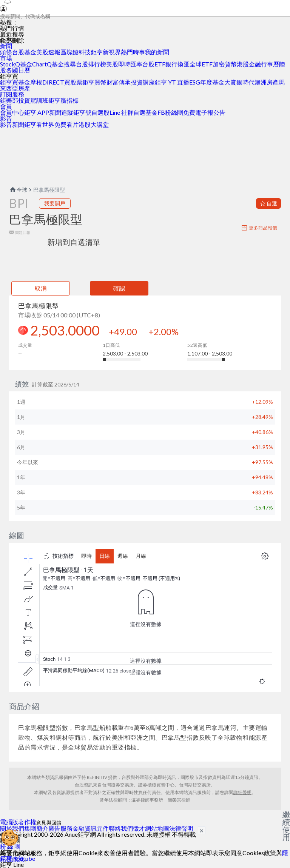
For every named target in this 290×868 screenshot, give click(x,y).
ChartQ (42, 64)
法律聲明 (181, 828)
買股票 (73, 82)
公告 (219, 112)
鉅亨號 (82, 112)
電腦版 (9, 822)
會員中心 (12, 112)
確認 (119, 288)
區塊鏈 (69, 52)
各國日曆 (18, 70)
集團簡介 (36, 828)
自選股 (100, 112)
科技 (85, 52)
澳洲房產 (267, 82)
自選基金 (145, 112)
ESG (195, 82)
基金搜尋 (64, 64)
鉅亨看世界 (39, 124)
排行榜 (97, 64)
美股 (42, 52)
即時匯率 (130, 64)
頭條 (6, 52)
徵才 (139, 828)
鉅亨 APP (37, 112)
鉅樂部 (9, 100)
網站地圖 (157, 828)
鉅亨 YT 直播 (172, 82)
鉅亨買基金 (15, 82)
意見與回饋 (49, 823)
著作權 (27, 822)
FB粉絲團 (170, 112)
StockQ (10, 64)
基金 (30, 52)
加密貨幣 (225, 64)
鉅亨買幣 (94, 82)
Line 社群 (121, 112)
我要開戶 (55, 203)
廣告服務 (60, 828)
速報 (54, 52)
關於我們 (12, 828)
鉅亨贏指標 (63, 100)
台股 (18, 52)
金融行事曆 (264, 64)
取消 (41, 288)
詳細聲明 (242, 792)
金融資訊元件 (91, 828)
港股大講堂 (94, 124)
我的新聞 (157, 52)
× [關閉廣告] (202, 830)
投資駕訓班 (33, 100)
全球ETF (201, 64)
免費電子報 (198, 112)
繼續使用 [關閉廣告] (286, 826)
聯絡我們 (121, 828)
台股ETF (154, 64)
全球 (18, 190)
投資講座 (143, 82)
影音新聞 (12, 124)
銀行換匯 (177, 64)
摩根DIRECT (47, 82)
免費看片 (66, 124)
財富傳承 (119, 82)
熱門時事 (133, 52)
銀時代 (245, 82)
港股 (243, 64)
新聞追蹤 (61, 112)
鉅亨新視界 (106, 52)
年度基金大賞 (218, 82)
